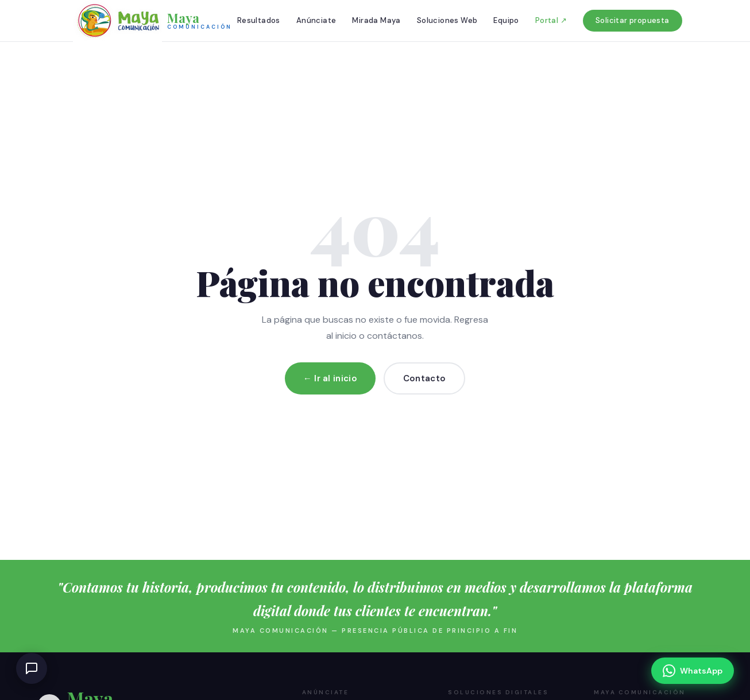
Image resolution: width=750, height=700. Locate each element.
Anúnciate (316, 20)
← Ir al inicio (330, 378)
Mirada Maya (376, 20)
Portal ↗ (551, 20)
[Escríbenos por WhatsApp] (693, 671)
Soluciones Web (447, 20)
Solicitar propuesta (633, 20)
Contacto (424, 378)
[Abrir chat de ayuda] (32, 668)
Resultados (259, 20)
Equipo (506, 20)
